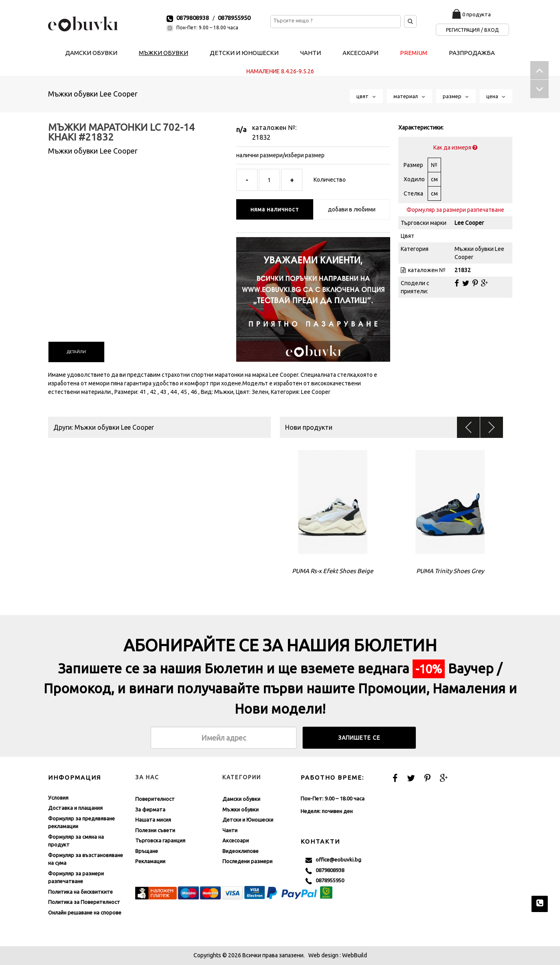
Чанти (230, 830)
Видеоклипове (240, 851)
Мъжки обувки (240, 809)
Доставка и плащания (75, 808)
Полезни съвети (155, 830)
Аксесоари (236, 840)
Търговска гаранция (160, 840)
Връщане (147, 851)
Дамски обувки (241, 799)
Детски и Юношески (248, 820)
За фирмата (150, 809)
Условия (58, 798)
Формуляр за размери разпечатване (455, 210)
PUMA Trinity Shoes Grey (450, 571)
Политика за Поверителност (84, 902)
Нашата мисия (153, 820)
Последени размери (247, 861)
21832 (261, 137)
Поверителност (155, 799)
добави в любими (352, 209)
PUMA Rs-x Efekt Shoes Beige (333, 571)
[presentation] (76, 352)
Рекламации (150, 861)
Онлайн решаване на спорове (85, 912)
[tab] (76, 352)
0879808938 (193, 18)
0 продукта (477, 14)
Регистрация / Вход (472, 30)
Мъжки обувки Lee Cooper (93, 94)
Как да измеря (455, 147)
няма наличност (275, 209)
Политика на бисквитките (80, 892)
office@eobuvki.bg (333, 860)
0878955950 (234, 18)
